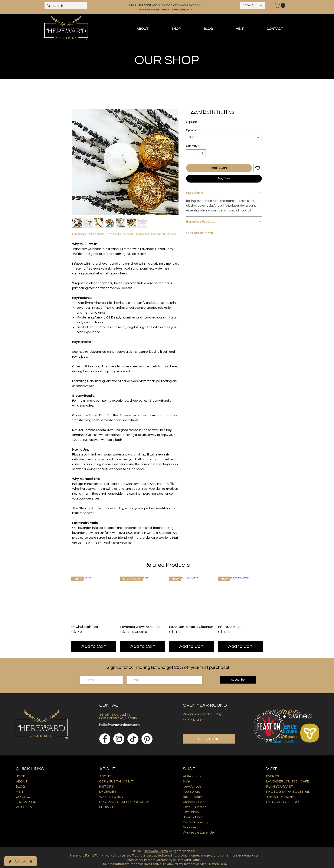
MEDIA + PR (108, 807)
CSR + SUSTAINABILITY (117, 781)
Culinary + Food (195, 802)
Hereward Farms (156, 851)
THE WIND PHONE (280, 797)
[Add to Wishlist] (258, 168)
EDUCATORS (26, 802)
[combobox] (224, 137)
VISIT (20, 792)
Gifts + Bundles (194, 807)
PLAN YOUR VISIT (280, 787)
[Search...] (65, 6)
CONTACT (24, 797)
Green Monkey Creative (145, 864)
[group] (167, 614)
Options (192, 130)
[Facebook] (105, 739)
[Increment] (203, 153)
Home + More (193, 817)
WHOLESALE (26, 807)
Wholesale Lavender (199, 832)
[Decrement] (189, 153)
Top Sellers (191, 792)
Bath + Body (192, 797)
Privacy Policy (172, 864)
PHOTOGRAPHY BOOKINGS (288, 792)
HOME (20, 776)
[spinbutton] (196, 153)
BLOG (20, 787)
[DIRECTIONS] (209, 739)
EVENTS (273, 776)
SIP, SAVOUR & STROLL (284, 802)
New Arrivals (192, 787)
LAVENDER (108, 792)
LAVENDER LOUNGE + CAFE (288, 781)
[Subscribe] (238, 680)
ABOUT (22, 781)
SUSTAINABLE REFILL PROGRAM (124, 802)
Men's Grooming (195, 822)
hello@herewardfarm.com (119, 725)
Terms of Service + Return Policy (205, 864)
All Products (192, 776)
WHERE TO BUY (111, 797)
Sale (186, 781)
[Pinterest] (147, 739)
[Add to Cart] (94, 646)
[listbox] (253, 6)
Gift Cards (191, 812)
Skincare (190, 827)
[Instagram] (119, 739)
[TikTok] (133, 739)
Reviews (21, 861)
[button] (253, 6)
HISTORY (106, 787)
